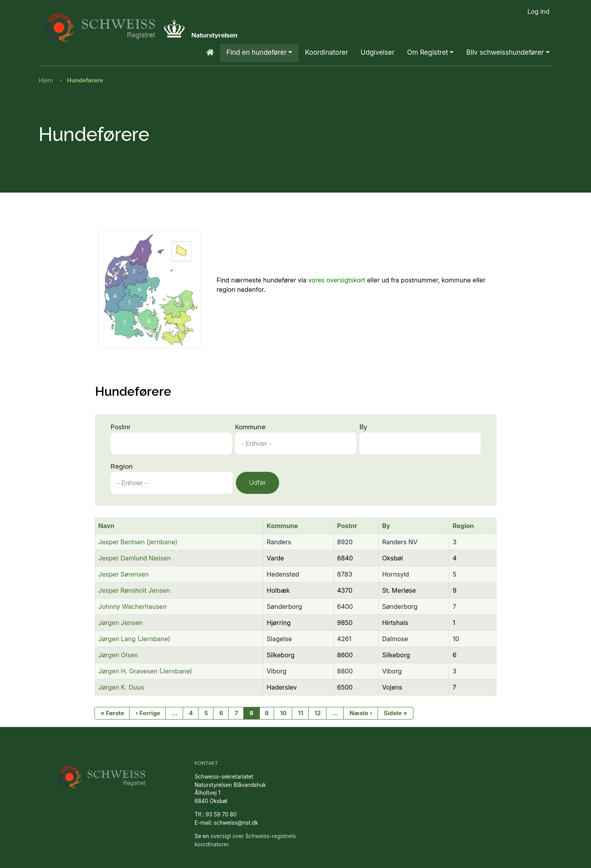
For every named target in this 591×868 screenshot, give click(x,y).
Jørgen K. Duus (121, 687)
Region (122, 466)
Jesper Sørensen (124, 574)
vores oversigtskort (337, 280)
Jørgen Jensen (121, 623)
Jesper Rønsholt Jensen (134, 590)
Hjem (46, 80)
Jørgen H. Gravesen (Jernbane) (145, 671)
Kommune (250, 427)
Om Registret (428, 52)
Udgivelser (378, 52)
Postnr (121, 427)
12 (318, 713)
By (363, 427)
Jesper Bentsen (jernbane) (138, 542)
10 (283, 713)
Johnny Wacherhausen (133, 606)
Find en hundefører (257, 52)
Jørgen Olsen (118, 655)
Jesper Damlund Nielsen (135, 558)
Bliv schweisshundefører (505, 52)
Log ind (538, 11)
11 (301, 713)
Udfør (258, 483)
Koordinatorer (326, 52)
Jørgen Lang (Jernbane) (134, 639)
